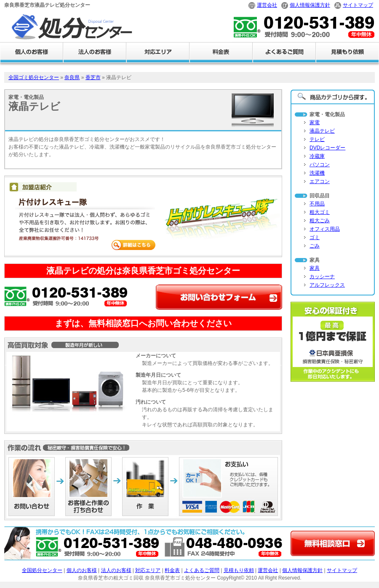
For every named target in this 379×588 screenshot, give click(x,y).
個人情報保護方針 (310, 5)
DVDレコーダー (327, 148)
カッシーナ (322, 277)
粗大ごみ (320, 221)
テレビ (317, 139)
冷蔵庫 (317, 156)
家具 (315, 268)
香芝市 (93, 77)
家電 (315, 122)
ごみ (315, 246)
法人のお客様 (116, 570)
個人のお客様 (82, 570)
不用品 (317, 204)
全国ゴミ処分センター (34, 77)
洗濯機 (317, 173)
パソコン (320, 165)
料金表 (172, 570)
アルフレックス (327, 285)
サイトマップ (358, 5)
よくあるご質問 (202, 570)
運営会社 (267, 5)
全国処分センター (42, 570)
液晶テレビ (322, 131)
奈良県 (72, 77)
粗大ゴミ (320, 212)
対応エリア (148, 570)
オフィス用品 (325, 229)
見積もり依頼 (239, 570)
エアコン (320, 181)
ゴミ (315, 237)
